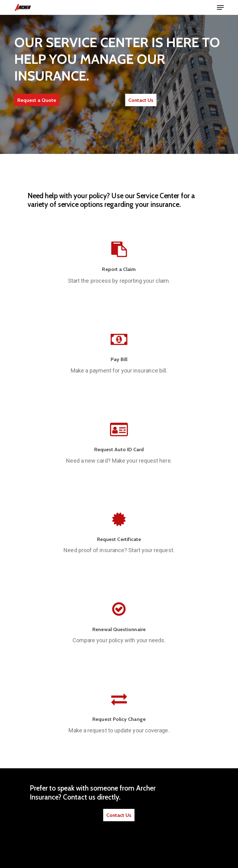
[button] (220, 7)
